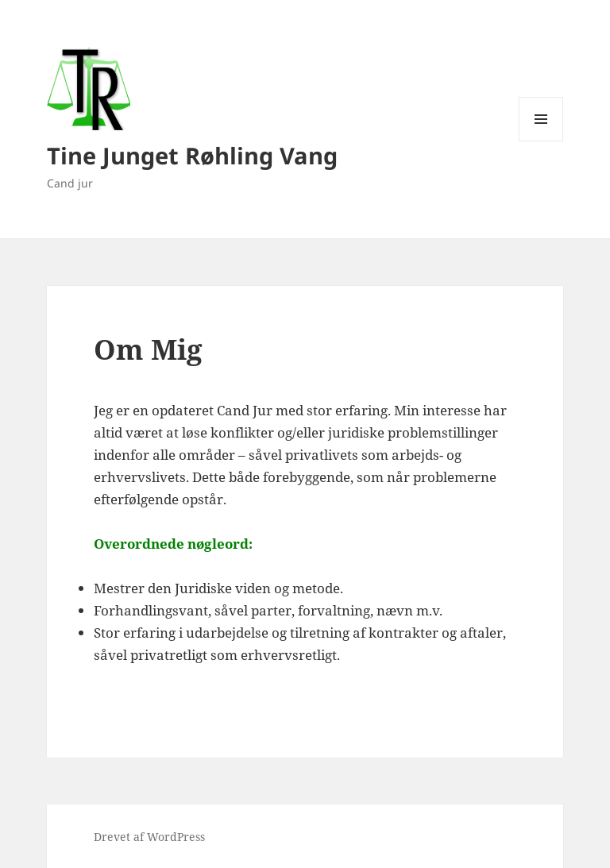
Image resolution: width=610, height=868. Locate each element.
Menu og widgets (541, 141)
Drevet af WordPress (149, 837)
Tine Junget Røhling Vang (192, 155)
